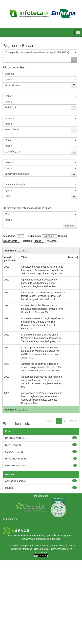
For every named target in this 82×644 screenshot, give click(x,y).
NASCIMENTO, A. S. (16, 438)
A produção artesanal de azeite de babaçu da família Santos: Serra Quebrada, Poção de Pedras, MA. (39, 283)
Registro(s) (27, 241)
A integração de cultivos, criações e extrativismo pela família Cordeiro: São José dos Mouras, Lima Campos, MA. (41, 367)
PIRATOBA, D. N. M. (16, 459)
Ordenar (63, 236)
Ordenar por (34, 236)
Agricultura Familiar (15, 481)
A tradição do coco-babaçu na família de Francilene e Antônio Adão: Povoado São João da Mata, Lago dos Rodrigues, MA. (43, 270)
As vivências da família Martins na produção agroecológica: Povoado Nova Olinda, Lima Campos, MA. (42, 309)
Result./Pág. (9, 236)
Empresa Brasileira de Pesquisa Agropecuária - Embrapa (38, 535)
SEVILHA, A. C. (13, 445)
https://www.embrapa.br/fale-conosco (41, 539)
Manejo (9, 488)
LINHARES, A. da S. (16, 466)
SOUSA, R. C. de (14, 452)
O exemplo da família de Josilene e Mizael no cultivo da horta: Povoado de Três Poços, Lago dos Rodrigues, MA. (41, 338)
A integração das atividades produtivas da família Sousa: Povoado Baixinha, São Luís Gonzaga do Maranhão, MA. (43, 296)
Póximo (73, 421)
